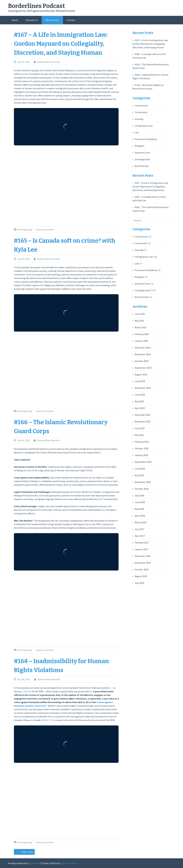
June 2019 (140, 469)
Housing (139, 119)
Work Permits (142, 166)
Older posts (24, 852)
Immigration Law (144, 126)
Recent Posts (52, 20)
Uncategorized (25, 230)
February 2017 (142, 543)
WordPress (34, 863)
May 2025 (139, 321)
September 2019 (143, 462)
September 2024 (143, 368)
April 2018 (140, 516)
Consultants (141, 112)
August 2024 (141, 374)
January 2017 (141, 549)
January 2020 (141, 455)
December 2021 (143, 415)
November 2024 (143, 354)
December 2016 (143, 556)
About (15, 20)
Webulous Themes (69, 863)
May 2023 (139, 401)
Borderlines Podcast (36, 6)
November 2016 (143, 563)
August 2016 (141, 576)
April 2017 (140, 536)
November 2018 (143, 482)
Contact (71, 20)
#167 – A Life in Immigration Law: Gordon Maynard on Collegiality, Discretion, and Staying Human (61, 44)
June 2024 (140, 381)
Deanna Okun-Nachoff (48, 62)
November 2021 (143, 422)
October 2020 (142, 448)
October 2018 (142, 489)
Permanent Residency (146, 139)
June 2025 (140, 314)
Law (137, 132)
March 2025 (140, 327)
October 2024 (142, 361)
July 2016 (139, 583)
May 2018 (139, 509)
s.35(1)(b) (26, 691)
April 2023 (140, 408)
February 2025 (142, 334)
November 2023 (143, 388)
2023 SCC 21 (47, 720)
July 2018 (139, 495)
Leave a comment (45, 230)
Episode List (32, 20)
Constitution (141, 105)
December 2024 (143, 348)
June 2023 (140, 395)
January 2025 (141, 341)
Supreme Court (142, 153)
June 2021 (140, 428)
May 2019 (139, 475)
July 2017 (139, 529)
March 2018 (140, 522)
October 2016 (142, 569)
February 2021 (142, 442)
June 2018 (140, 502)
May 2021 (139, 435)
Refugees (139, 146)
